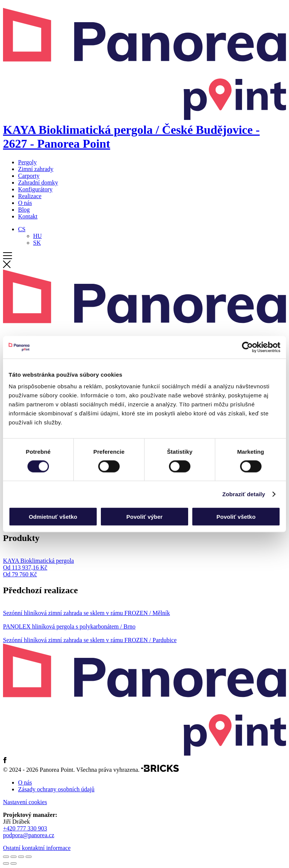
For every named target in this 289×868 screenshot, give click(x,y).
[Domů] (144, 130)
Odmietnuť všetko (53, 517)
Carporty (29, 176)
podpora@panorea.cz (29, 835)
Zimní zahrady (36, 169)
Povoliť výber (144, 517)
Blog (24, 210)
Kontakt (28, 216)
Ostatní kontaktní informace (37, 848)
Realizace (30, 196)
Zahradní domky (38, 183)
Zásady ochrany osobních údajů (56, 789)
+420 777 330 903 (25, 828)
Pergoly (27, 162)
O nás (25, 203)
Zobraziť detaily (244, 494)
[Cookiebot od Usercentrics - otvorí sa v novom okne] (247, 347)
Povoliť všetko (236, 517)
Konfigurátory (35, 189)
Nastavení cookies (25, 802)
